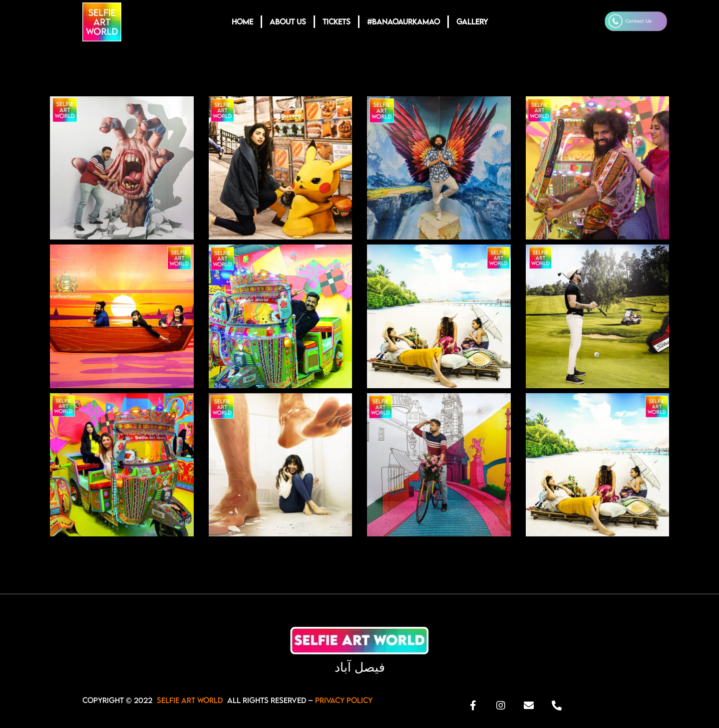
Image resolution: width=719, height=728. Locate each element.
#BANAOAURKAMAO (403, 21)
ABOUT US (288, 21)
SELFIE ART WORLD (190, 700)
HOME (242, 21)
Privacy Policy (344, 700)
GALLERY (472, 21)
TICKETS (337, 21)
